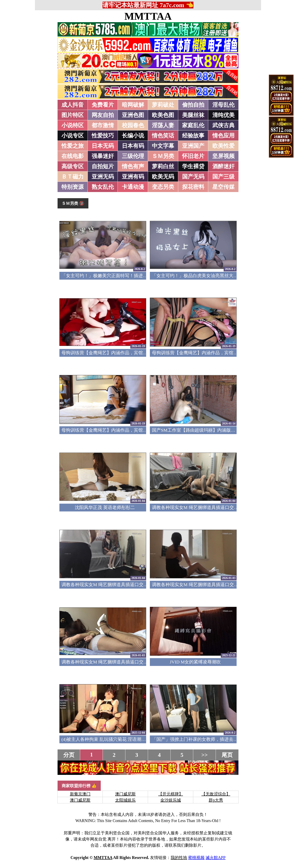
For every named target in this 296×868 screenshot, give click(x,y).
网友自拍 (103, 115)
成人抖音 (73, 105)
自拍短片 (103, 166)
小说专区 (73, 136)
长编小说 (133, 136)
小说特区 (73, 125)
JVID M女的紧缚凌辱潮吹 (195, 662)
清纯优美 (223, 115)
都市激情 (103, 125)
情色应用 (223, 136)
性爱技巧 (103, 136)
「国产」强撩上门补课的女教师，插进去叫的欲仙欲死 (206, 739)
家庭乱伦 (193, 125)
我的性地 (179, 858)
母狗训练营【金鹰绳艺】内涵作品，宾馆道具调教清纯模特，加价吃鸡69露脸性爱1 (144, 430)
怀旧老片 (193, 156)
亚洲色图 (133, 115)
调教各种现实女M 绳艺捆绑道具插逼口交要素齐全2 (203, 585)
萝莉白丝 (163, 166)
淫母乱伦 (223, 105)
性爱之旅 (73, 146)
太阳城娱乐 (125, 800)
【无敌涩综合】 (216, 794)
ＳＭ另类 (163, 156)
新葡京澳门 (80, 794)
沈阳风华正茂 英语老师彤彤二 (105, 507)
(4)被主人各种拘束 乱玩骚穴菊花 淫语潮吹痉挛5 (109, 739)
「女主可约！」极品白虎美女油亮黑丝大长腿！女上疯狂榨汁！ (215, 276)
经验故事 (193, 136)
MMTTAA (148, 16)
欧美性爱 (223, 146)
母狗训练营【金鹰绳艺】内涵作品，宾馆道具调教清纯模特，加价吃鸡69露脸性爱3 (144, 353)
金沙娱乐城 (171, 800)
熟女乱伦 (103, 187)
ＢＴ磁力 (73, 177)
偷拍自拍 (193, 105)
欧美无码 (163, 177)
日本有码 (133, 146)
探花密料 (193, 187)
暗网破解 (133, 105)
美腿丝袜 (193, 115)
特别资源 (73, 187)
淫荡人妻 (163, 125)
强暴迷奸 (103, 156)
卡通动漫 (133, 187)
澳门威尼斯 (125, 794)
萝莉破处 (163, 105)
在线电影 (73, 156)
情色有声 (133, 166)
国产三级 (223, 177)
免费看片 (103, 105)
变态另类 (163, 187)
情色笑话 (163, 136)
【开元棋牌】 (171, 794)
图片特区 (73, 115)
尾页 (227, 755)
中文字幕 (163, 146)
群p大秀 (216, 800)
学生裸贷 (193, 166)
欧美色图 (163, 115)
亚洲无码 (103, 177)
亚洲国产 (193, 146)
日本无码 (103, 146)
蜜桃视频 (196, 858)
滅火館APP (216, 858)
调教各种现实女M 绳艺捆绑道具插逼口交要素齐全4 (203, 507)
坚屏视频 (223, 156)
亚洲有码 (133, 177)
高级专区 (73, 166)
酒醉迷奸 (223, 166)
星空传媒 (223, 187)
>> (205, 755)
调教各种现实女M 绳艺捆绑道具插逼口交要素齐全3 (113, 585)
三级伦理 (133, 156)
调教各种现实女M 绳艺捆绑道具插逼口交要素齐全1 (113, 662)
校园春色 (133, 125)
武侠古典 (223, 125)
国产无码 (193, 177)
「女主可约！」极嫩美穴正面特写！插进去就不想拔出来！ (120, 276)
